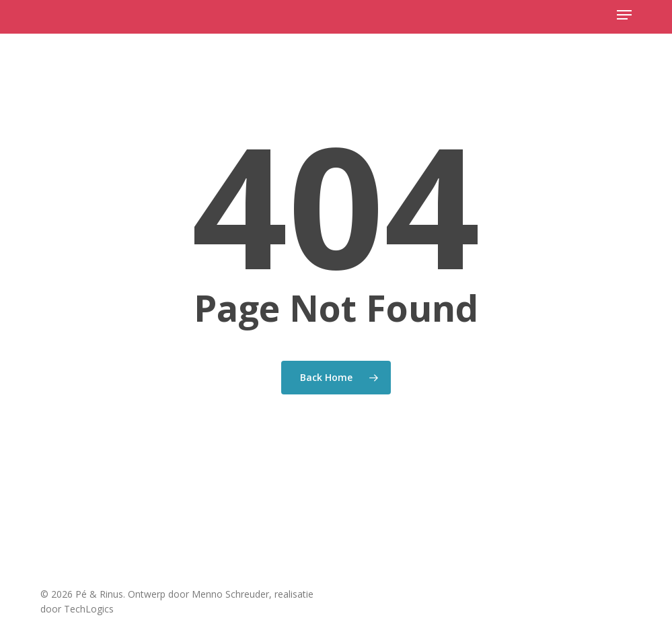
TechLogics (89, 609)
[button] (624, 15)
